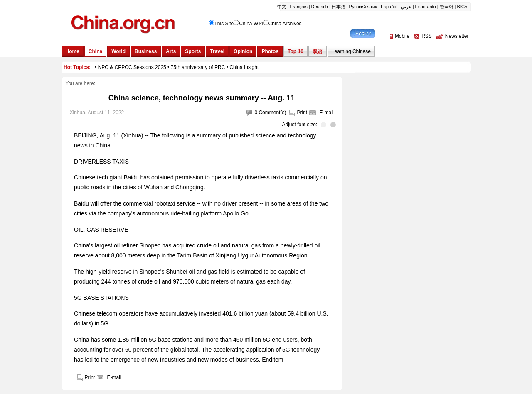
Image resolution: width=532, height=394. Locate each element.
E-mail (326, 113)
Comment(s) (272, 113)
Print (302, 113)
